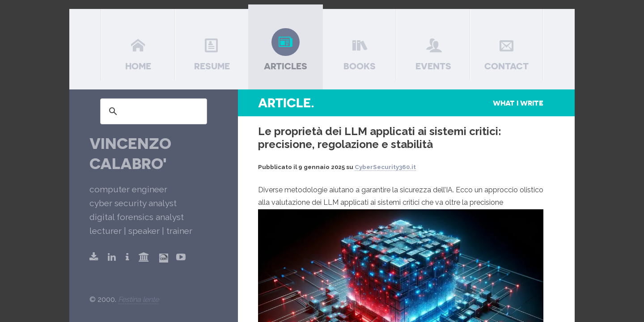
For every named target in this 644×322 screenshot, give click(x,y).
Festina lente (138, 299)
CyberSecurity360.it (385, 167)
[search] (152, 111)
